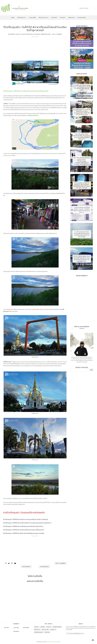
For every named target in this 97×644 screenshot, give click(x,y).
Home (13, 18)
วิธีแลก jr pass (45, 630)
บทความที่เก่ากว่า (44, 567)
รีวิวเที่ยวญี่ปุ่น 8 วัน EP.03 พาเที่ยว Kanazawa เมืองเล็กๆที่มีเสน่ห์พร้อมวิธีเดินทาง (82, 137)
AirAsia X (37, 627)
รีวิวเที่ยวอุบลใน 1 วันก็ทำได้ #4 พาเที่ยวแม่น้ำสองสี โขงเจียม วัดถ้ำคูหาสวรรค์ (24, 530)
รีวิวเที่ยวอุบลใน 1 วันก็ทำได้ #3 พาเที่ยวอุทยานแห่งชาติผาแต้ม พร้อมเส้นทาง (23, 526)
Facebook (82, 330)
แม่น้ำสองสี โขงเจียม (46, 34)
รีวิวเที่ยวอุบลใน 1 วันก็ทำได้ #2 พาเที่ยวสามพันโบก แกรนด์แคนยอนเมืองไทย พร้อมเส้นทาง (27, 523)
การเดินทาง (54, 18)
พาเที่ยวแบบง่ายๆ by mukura (54, 642)
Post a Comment (57, 34)
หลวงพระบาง (53, 630)
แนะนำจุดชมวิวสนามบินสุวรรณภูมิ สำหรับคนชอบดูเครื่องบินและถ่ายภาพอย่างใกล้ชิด (82, 236)
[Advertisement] (35, 48)
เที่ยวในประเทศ (22, 18)
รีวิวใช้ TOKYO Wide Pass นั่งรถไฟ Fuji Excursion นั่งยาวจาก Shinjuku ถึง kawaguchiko (82, 260)
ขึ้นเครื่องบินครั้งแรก (57, 627)
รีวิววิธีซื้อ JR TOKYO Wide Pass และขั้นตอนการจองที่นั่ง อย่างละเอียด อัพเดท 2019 (82, 88)
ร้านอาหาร (63, 18)
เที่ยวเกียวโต (47, 632)
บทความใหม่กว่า (27, 567)
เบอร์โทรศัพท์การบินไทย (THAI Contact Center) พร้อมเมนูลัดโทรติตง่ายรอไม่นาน (82, 211)
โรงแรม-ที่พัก (32, 18)
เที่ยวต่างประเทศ (44, 18)
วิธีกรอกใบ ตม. (37, 630)
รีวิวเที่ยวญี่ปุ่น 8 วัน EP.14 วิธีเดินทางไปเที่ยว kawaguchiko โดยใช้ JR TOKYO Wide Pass (82, 112)
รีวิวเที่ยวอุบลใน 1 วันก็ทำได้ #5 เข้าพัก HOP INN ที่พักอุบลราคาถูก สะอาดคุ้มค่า (24, 533)
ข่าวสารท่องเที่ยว (81, 18)
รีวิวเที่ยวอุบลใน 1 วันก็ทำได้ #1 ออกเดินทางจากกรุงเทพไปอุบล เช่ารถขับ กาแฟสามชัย (26, 519)
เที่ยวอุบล (38, 34)
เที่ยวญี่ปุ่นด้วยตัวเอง (39, 632)
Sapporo (43, 627)
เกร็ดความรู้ (71, 18)
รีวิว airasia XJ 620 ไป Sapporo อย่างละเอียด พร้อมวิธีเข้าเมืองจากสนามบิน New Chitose (82, 186)
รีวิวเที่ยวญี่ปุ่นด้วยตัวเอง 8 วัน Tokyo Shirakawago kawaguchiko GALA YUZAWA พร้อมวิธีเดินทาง (82, 162)
